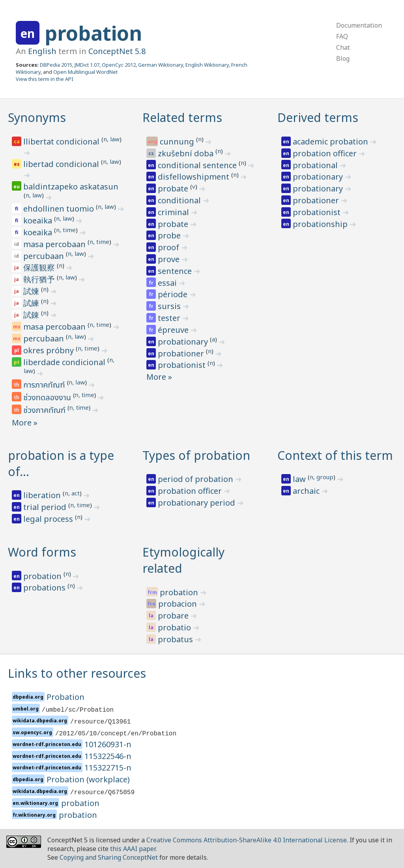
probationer (182, 353)
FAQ (342, 36)
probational (316, 165)
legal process (49, 519)
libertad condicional (62, 164)
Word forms (42, 552)
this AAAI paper (133, 849)
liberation (43, 495)
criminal (174, 212)
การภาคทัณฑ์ (45, 385)
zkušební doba (187, 153)
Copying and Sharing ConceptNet (109, 857)
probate (174, 188)
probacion (179, 604)
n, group (322, 477)
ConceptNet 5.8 (117, 51)
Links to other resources (77, 673)
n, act (72, 493)
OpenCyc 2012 (119, 65)
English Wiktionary (207, 65)
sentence (176, 271)
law (300, 479)
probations (45, 588)
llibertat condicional (62, 142)
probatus (176, 639)
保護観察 (40, 267)
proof (169, 247)
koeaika (39, 220)
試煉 (32, 291)
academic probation (331, 142)
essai (168, 283)
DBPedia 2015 (56, 65)
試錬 (32, 315)
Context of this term (335, 455)
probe (170, 235)
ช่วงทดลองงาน (48, 398)
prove (170, 259)
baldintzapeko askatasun (71, 187)
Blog (343, 58)
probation (93, 33)
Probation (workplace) (88, 779)
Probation (65, 697)
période (174, 294)
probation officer (326, 153)
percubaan (45, 256)
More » (25, 423)
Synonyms (37, 117)
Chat (343, 47)
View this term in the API (45, 79)
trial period (46, 507)
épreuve (174, 330)
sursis (170, 306)
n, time (66, 230)
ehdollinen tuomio (60, 209)
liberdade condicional (65, 362)
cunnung (178, 142)
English (42, 51)
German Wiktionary (161, 65)
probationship (321, 224)
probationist (183, 365)
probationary (184, 342)
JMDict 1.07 (87, 65)
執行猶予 (40, 279)
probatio (175, 627)
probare (174, 616)
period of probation (196, 479)
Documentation (359, 25)
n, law (111, 139)
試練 (32, 303)
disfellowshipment (195, 177)
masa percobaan (55, 244)
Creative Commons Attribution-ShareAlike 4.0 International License (247, 840)
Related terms (182, 117)
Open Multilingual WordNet (85, 72)
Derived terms (318, 117)
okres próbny (50, 350)
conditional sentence (198, 165)
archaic (307, 491)
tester (170, 318)
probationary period (197, 503)
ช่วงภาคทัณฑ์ (45, 411)
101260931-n (108, 744)
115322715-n (108, 768)
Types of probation (196, 455)
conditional (180, 200)
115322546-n (108, 756)
